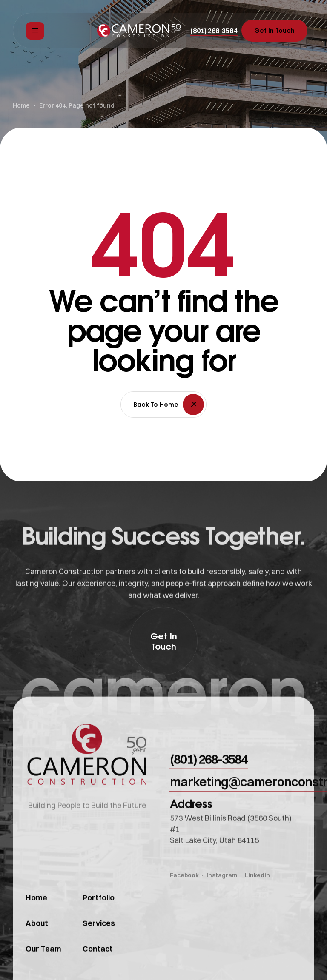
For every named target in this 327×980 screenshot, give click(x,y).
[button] (214, 31)
